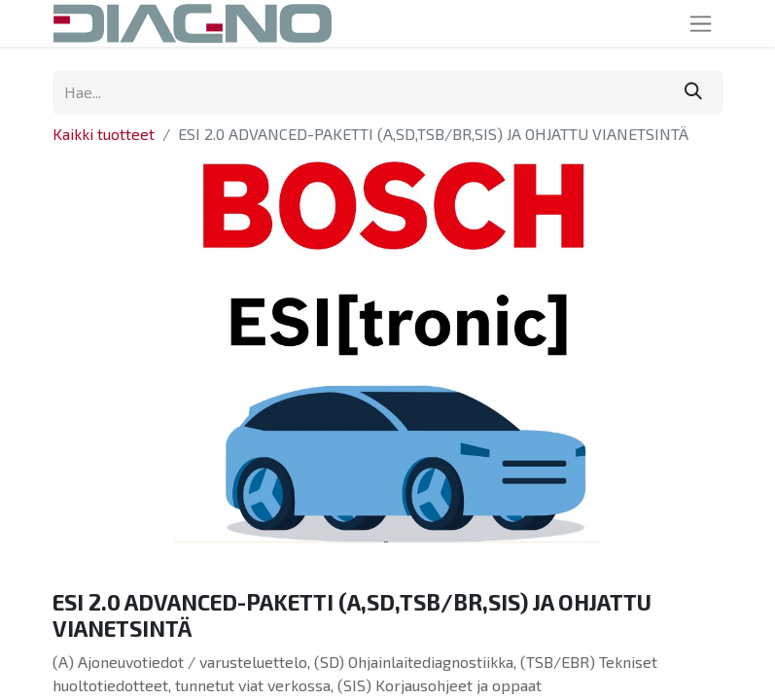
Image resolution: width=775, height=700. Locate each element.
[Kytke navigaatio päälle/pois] (701, 23)
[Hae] (693, 92)
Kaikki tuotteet (104, 134)
